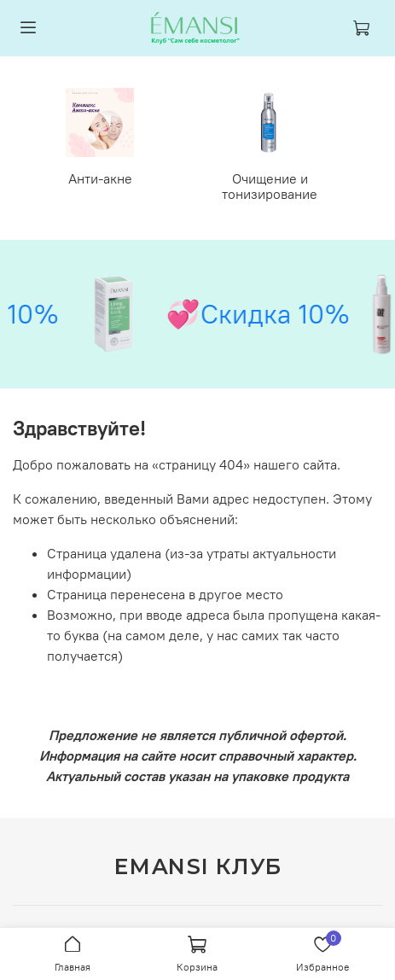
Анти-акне (100, 178)
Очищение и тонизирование (270, 186)
